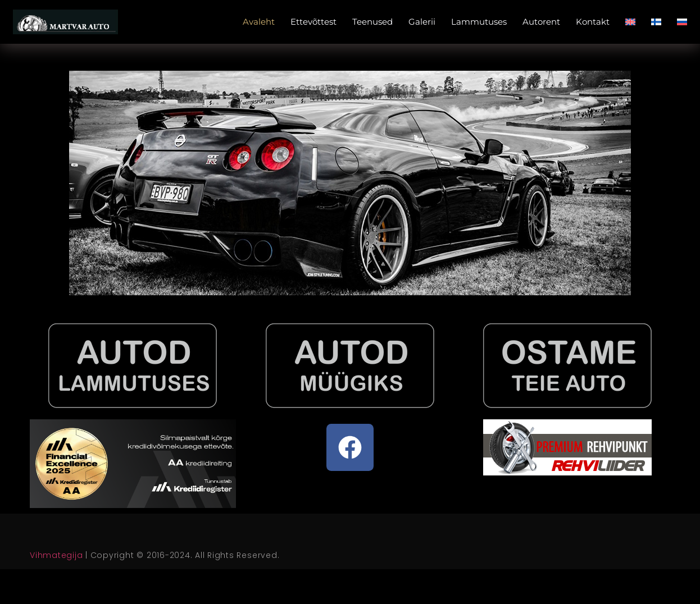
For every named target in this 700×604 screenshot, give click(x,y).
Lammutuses (479, 22)
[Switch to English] (630, 22)
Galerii (422, 22)
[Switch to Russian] (682, 22)
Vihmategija (56, 555)
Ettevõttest (313, 22)
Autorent (541, 22)
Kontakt (593, 22)
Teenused (372, 22)
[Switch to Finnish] (656, 22)
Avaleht (259, 22)
